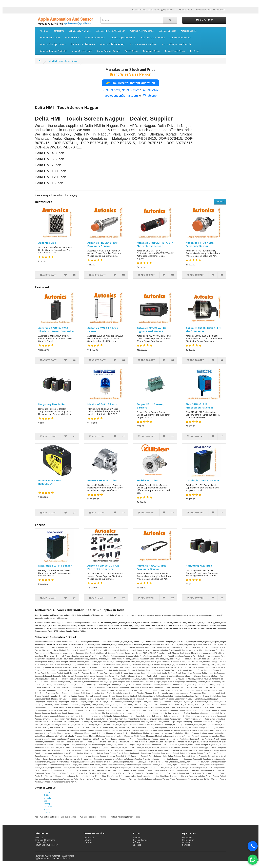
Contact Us (59, 31)
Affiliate (137, 842)
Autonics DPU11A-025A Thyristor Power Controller (56, 330)
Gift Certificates (140, 840)
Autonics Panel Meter (50, 38)
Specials (137, 845)
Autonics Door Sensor (180, 38)
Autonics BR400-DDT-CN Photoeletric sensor (103, 567)
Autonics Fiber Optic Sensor (53, 44)
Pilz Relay (195, 51)
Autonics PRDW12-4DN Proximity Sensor (151, 567)
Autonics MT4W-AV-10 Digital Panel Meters (151, 330)
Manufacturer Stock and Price (130, 70)
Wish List (186, 842)
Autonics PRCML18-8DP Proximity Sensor (102, 244)
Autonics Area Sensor (95, 38)
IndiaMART (48, 807)
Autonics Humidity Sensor (83, 44)
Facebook (48, 792)
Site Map (88, 842)
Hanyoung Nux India (51, 404)
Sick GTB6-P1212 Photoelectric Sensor (200, 406)
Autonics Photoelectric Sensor (110, 31)
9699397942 (150, 90)
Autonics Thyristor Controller (53, 51)
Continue (220, 202)
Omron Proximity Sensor (108, 51)
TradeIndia (48, 810)
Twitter (47, 795)
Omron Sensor (131, 51)
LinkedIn (47, 798)
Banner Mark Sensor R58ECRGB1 (52, 482)
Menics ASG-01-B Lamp (102, 404)
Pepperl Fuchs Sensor (175, 51)
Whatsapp (150, 96)
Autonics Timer (72, 38)
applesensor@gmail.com (121, 96)
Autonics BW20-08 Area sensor (103, 330)
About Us (44, 31)
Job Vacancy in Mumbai (80, 31)
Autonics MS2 (47, 243)
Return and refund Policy (46, 845)
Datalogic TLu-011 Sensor (203, 480)
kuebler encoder (147, 480)
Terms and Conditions (45, 840)
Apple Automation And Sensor (60, 856)
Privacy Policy (41, 842)
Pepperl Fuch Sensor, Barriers (150, 406)
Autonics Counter (189, 31)
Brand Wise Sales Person (131, 74)
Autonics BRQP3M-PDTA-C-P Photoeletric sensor (155, 244)
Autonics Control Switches (153, 38)
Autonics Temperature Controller (177, 44)
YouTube (47, 801)
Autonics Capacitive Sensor (123, 38)
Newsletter (187, 845)
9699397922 (131, 90)
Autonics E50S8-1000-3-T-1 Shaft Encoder (203, 330)
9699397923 (111, 90)
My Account (188, 838)
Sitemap (47, 804)
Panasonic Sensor (152, 51)
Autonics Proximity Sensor (142, 31)
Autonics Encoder (167, 31)
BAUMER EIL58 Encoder (102, 480)
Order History (188, 840)
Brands (136, 838)
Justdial (47, 812)
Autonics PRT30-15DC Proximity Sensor (200, 244)
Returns (88, 840)
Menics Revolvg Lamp (82, 51)
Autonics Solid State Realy (112, 44)
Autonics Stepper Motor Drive (143, 44)
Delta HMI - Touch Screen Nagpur (63, 61)
